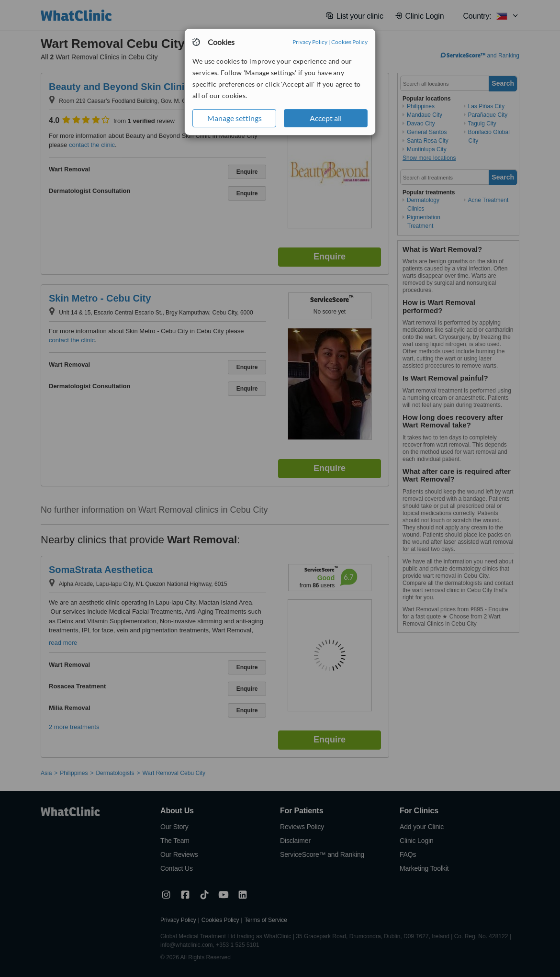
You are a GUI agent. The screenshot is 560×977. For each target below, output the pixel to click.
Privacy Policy (310, 42)
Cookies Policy (349, 42)
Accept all (326, 118)
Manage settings (235, 118)
